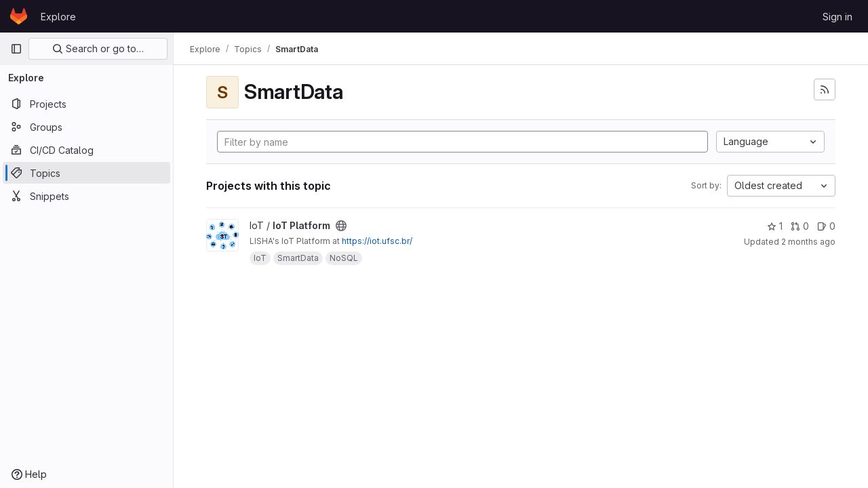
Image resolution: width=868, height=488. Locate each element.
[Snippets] (86, 196)
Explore (58, 17)
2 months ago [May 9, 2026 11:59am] (808, 242)
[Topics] (86, 173)
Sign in (837, 17)
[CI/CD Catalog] (86, 150)
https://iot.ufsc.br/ (377, 241)
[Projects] (86, 104)
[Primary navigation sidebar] (16, 49)
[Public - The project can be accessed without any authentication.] (341, 226)
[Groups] (86, 127)
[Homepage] (19, 16)
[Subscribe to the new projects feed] (825, 89)
